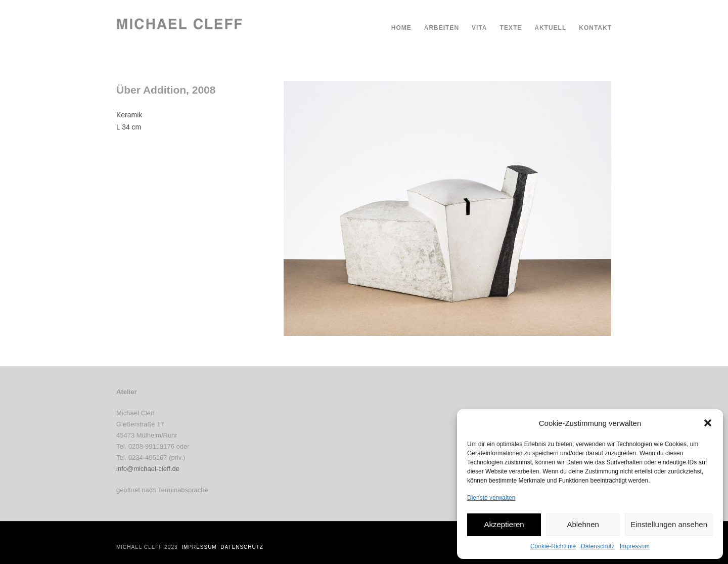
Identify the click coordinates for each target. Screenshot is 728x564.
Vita (479, 28)
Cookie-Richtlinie (553, 546)
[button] (708, 423)
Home (401, 28)
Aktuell (550, 28)
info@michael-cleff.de (148, 469)
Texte (511, 28)
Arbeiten (442, 28)
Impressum (635, 546)
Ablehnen (583, 524)
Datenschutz (598, 546)
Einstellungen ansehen (669, 524)
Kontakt (595, 28)
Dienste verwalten (491, 498)
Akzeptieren (504, 524)
